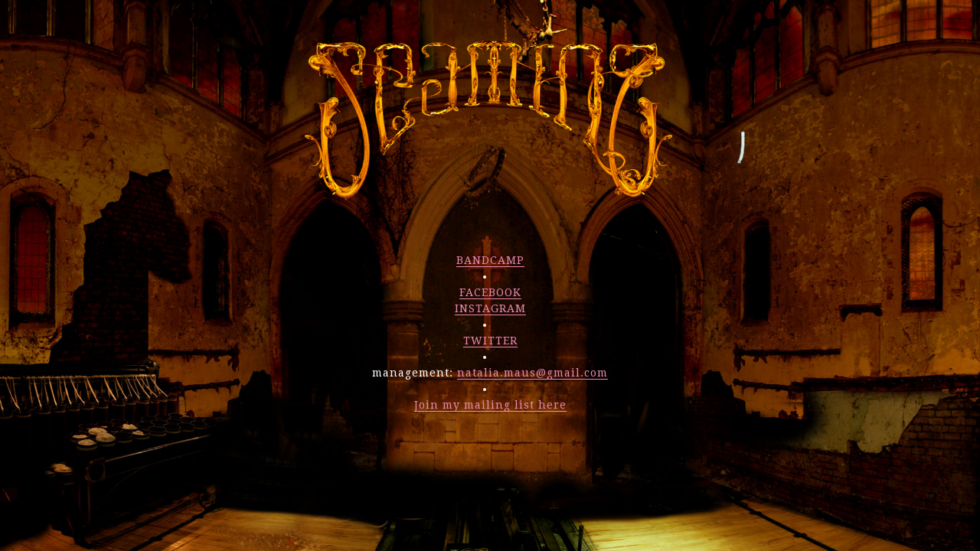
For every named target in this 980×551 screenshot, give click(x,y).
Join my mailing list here (490, 405)
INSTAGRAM (490, 308)
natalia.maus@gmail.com (532, 373)
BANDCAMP (490, 260)
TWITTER (490, 341)
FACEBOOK (490, 292)
